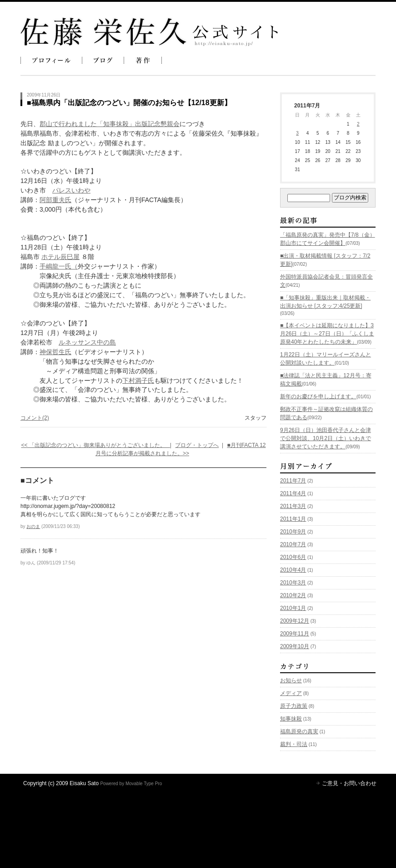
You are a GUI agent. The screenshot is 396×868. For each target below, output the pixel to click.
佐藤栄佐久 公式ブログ (149, 32)
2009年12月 (295, 621)
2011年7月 (293, 481)
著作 (143, 60)
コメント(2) (35, 418)
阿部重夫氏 (55, 200)
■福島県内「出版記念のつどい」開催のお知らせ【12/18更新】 (129, 103)
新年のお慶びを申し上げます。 (318, 396)
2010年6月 (293, 557)
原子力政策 (294, 706)
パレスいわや (71, 190)
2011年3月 (293, 506)
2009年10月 (295, 646)
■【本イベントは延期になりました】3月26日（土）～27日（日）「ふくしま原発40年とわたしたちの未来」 (327, 334)
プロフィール (51, 60)
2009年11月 (295, 634)
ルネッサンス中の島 (87, 342)
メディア (291, 693)
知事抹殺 (291, 719)
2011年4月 (293, 493)
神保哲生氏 (55, 352)
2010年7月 (293, 544)
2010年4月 (293, 570)
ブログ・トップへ (197, 445)
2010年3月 (293, 583)
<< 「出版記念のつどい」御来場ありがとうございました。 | (96, 445)
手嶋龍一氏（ (59, 266)
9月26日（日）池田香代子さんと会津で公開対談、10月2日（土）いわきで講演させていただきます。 (326, 438)
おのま (33, 526)
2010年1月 (293, 608)
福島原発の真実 (299, 731)
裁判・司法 (294, 744)
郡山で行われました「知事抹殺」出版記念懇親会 (110, 124)
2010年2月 (293, 595)
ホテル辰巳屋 (60, 257)
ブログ (103, 60)
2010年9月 (293, 532)
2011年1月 (293, 519)
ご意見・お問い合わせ (349, 783)
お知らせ (291, 680)
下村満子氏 (138, 381)
